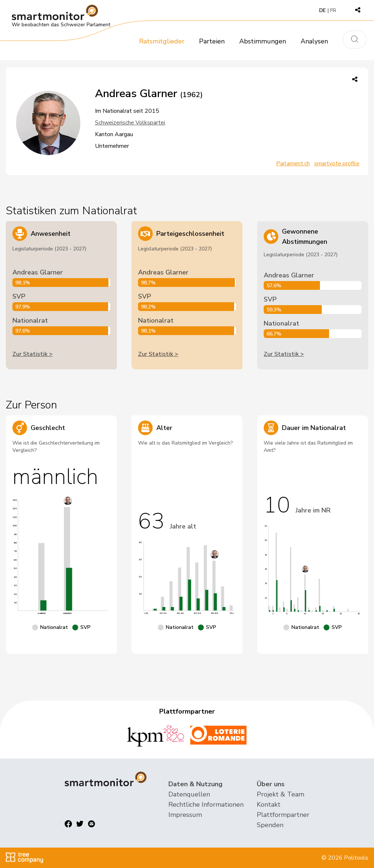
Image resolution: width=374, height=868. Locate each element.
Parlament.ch (293, 164)
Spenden (270, 825)
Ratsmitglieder (162, 41)
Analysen (314, 41)
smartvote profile (337, 164)
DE (323, 10)
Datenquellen (189, 794)
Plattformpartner (283, 815)
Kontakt (269, 804)
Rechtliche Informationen (206, 804)
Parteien (212, 41)
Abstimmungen (263, 41)
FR (333, 10)
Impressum (185, 815)
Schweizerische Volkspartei (130, 123)
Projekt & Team (280, 794)
